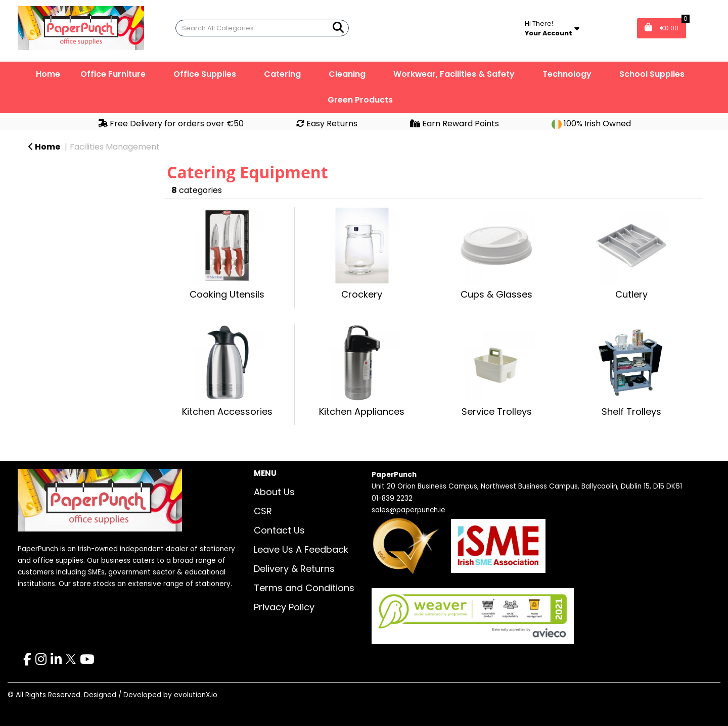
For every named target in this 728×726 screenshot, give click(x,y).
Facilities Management (115, 147)
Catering (282, 74)
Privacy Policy (284, 607)
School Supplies (652, 74)
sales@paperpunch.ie (408, 510)
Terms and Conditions (304, 588)
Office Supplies (205, 74)
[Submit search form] (338, 28)
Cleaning (347, 74)
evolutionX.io (196, 695)
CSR (263, 511)
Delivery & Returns (294, 569)
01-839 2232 (392, 498)
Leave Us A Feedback (301, 549)
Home (48, 74)
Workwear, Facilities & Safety (454, 74)
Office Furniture (113, 74)
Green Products (360, 100)
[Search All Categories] (262, 28)
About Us (274, 492)
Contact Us (279, 530)
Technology (567, 74)
